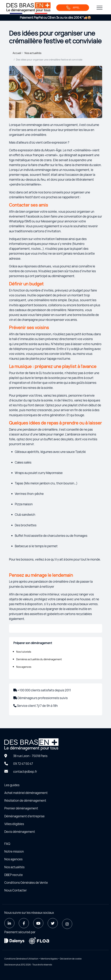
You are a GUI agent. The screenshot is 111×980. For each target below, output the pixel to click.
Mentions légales (49, 959)
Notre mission (14, 851)
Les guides (12, 785)
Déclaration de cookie (71, 959)
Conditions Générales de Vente (26, 883)
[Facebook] (24, 923)
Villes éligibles (14, 824)
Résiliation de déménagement (25, 801)
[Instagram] (67, 924)
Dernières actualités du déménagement (39, 659)
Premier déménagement (21, 808)
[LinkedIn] (9, 923)
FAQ (7, 844)
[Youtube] (38, 923)
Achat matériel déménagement (26, 793)
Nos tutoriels (24, 652)
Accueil (17, 53)
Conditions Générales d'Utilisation (21, 959)
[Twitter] (53, 923)
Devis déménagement (20, 832)
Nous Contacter (16, 890)
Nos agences (24, 667)
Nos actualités (33, 53)
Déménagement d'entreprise (24, 816)
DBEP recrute (14, 875)
